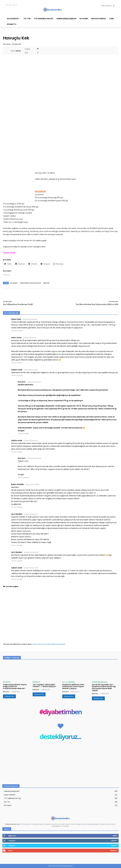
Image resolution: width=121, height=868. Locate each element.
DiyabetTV (7, 682)
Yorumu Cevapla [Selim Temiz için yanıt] (17, 363)
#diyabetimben (61, 712)
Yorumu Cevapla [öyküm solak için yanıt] (17, 375)
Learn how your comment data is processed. (49, 644)
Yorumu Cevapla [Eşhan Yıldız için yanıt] (17, 331)
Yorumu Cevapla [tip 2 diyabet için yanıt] (17, 545)
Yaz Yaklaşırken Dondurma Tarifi (18, 304)
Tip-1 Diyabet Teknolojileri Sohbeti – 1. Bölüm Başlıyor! (44, 686)
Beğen (115, 836)
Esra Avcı (6, 692)
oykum (18, 51)
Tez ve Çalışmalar (69, 682)
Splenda (46, 283)
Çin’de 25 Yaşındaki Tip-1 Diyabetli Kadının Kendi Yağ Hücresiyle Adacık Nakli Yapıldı (104, 688)
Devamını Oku (9, 696)
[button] (108, 6)
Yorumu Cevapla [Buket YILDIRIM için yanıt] (17, 507)
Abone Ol (114, 851)
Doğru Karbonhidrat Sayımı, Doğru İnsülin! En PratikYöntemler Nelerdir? (15, 687)
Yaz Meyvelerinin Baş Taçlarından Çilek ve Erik (97, 304)
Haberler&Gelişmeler (99, 682)
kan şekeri (14, 283)
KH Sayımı (7, 44)
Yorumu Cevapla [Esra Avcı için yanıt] (23, 434)
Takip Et (114, 841)
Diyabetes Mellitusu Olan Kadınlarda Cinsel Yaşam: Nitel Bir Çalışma (73, 687)
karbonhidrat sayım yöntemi (30, 283)
